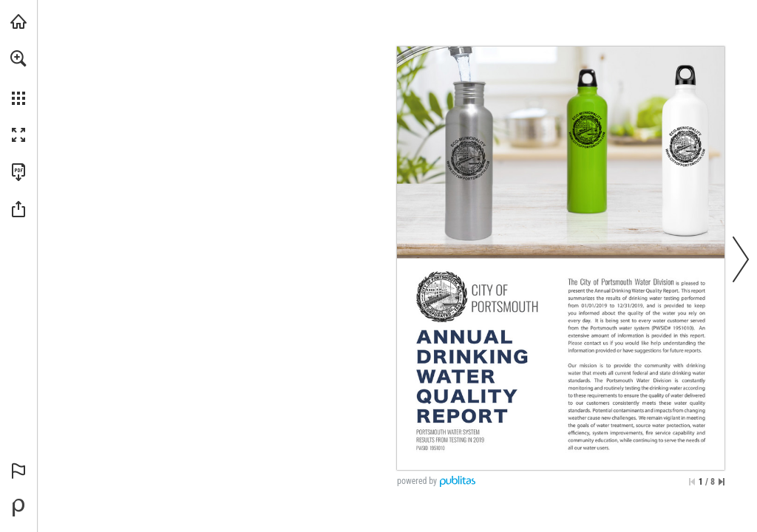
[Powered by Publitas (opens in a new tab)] (18, 508)
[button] (18, 58)
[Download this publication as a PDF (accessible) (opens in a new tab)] (18, 172)
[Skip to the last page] (722, 482)
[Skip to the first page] (692, 482)
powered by (417, 481)
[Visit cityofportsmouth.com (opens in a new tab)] (18, 21)
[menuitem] (18, 78)
